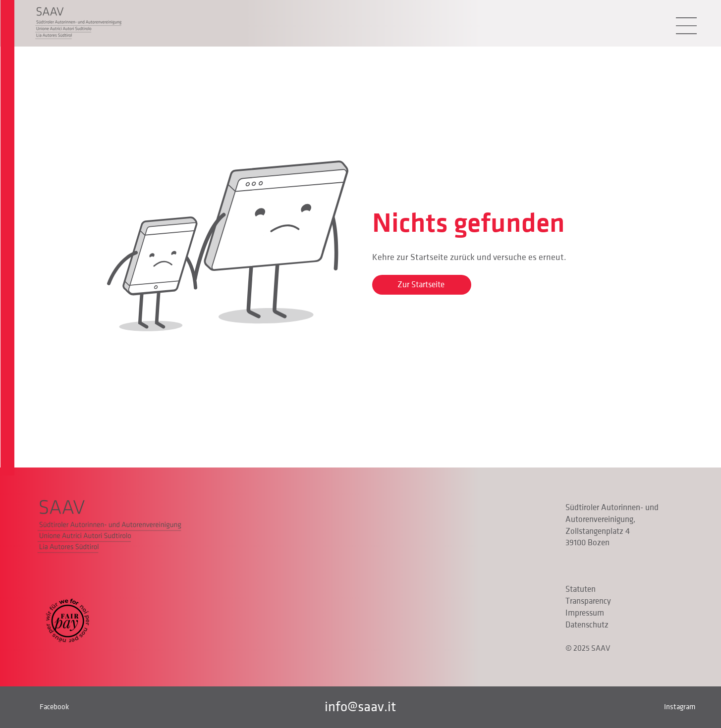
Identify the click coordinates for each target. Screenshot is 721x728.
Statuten (581, 589)
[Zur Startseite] (422, 285)
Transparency (588, 601)
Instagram (680, 707)
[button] (686, 26)
